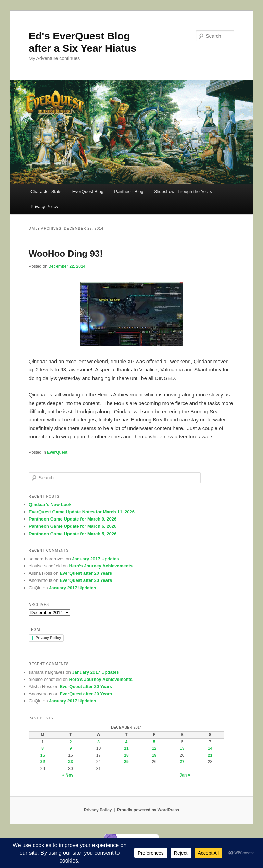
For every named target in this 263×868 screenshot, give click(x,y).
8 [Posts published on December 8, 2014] (43, 748)
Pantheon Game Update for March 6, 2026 (73, 526)
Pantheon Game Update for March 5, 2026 (73, 534)
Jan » (185, 775)
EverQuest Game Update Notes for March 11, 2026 (82, 512)
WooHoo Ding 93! (66, 254)
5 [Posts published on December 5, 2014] (154, 742)
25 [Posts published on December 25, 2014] (126, 762)
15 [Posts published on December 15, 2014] (43, 755)
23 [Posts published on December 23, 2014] (70, 762)
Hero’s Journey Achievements (101, 566)
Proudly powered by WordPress (148, 810)
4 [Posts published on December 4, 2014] (127, 742)
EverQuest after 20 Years (86, 573)
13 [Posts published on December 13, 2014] (182, 748)
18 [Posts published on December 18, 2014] (126, 755)
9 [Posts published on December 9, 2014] (71, 748)
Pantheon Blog (129, 191)
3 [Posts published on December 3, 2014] (98, 742)
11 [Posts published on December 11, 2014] (126, 748)
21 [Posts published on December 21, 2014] (210, 755)
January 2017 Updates (95, 559)
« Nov (68, 775)
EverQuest (57, 452)
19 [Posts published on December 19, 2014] (154, 755)
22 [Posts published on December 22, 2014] (43, 762)
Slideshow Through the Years (183, 191)
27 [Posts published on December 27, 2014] (182, 762)
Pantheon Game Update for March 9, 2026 (73, 519)
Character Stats (46, 191)
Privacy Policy (44, 206)
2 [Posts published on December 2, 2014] (71, 742)
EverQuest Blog (88, 191)
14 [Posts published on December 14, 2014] (210, 748)
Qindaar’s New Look (50, 505)
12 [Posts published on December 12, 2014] (154, 748)
